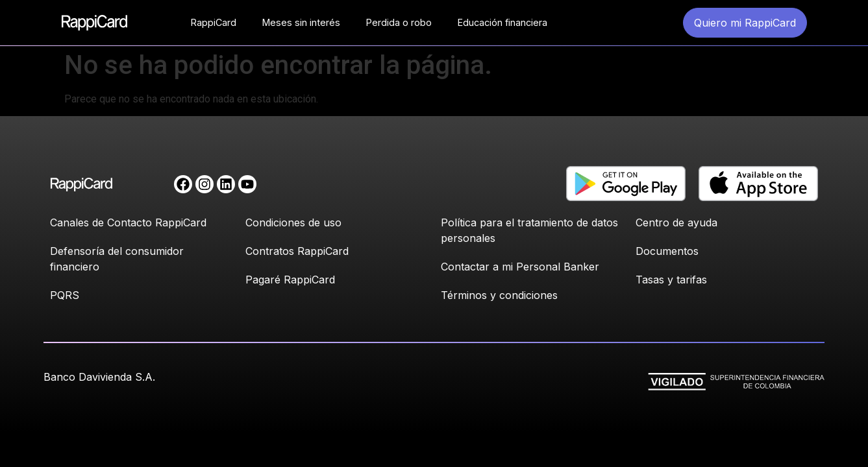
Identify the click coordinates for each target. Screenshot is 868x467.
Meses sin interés (301, 22)
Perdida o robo (399, 22)
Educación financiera (502, 22)
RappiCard (214, 22)
